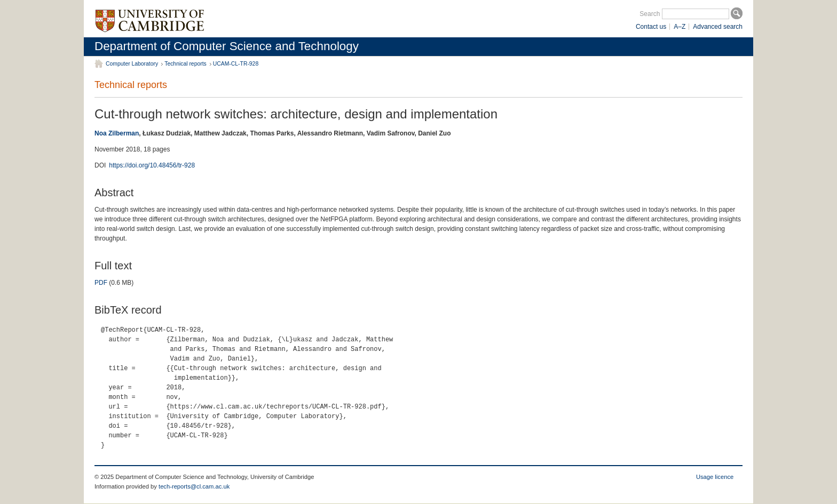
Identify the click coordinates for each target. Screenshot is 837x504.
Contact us (651, 27)
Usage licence (715, 477)
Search (650, 14)
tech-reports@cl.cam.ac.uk (194, 486)
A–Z (680, 27)
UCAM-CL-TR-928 (236, 64)
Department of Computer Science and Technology (227, 46)
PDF (101, 283)
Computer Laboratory (132, 64)
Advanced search (718, 27)
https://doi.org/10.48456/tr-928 (152, 165)
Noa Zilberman (117, 133)
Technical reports (185, 64)
